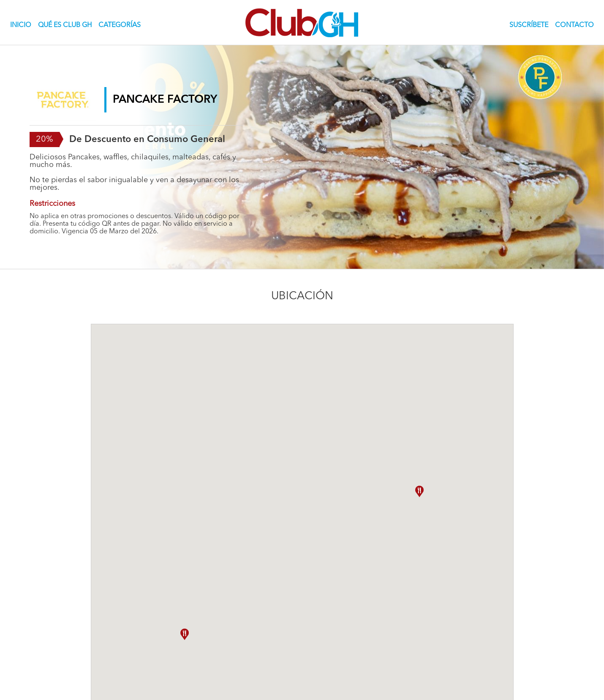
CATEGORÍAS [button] (120, 25)
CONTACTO (574, 25)
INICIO (22, 25)
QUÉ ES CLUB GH (65, 25)
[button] (419, 491)
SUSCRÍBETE (529, 25)
